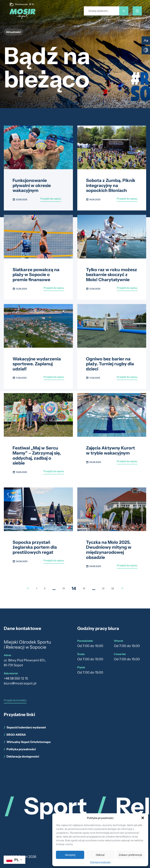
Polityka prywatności (100, 862)
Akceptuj (70, 855)
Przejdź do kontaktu (15, 700)
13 (64, 588)
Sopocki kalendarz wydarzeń (26, 727)
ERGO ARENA (16, 735)
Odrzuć (100, 855)
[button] (143, 818)
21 (103, 588)
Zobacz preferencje (130, 855)
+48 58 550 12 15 (16, 678)
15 (84, 588)
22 (113, 588)
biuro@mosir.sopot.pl (20, 683)
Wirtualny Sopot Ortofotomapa (29, 742)
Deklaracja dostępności (23, 756)
